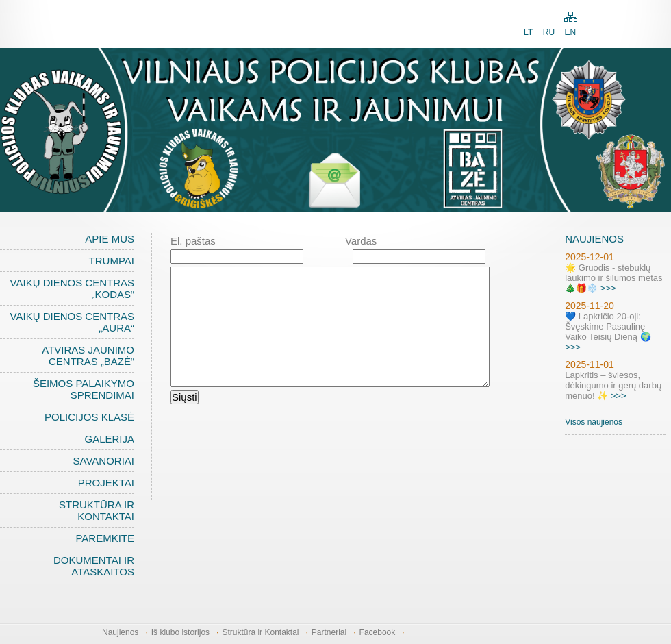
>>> (608, 288)
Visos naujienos (594, 422)
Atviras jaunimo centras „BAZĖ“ (88, 356)
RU (549, 32)
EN (570, 32)
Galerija (109, 439)
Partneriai (329, 632)
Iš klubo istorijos (180, 632)
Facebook (378, 632)
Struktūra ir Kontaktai (97, 510)
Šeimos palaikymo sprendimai (84, 389)
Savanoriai (104, 461)
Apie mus (110, 239)
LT (529, 32)
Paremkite (105, 538)
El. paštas (193, 241)
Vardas (361, 241)
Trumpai (112, 261)
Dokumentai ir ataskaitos (94, 566)
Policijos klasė (89, 417)
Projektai (106, 483)
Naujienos (120, 632)
